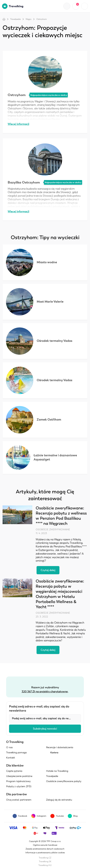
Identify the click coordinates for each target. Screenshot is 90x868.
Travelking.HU (45, 865)
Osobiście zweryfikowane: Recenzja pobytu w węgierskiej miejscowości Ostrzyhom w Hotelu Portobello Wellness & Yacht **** (60, 594)
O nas (9, 747)
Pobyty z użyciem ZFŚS (19, 786)
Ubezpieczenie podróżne (19, 776)
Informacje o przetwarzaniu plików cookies (45, 853)
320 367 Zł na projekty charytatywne (45, 692)
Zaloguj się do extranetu (59, 800)
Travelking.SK (45, 861)
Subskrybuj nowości (45, 729)
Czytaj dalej (48, 570)
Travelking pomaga (16, 753)
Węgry (29, 19)
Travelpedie (15, 19)
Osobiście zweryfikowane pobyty (64, 781)
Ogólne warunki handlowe (45, 845)
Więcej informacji (18, 124)
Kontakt (11, 758)
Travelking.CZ (45, 858)
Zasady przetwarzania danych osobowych (45, 849)
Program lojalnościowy (18, 781)
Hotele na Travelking (57, 771)
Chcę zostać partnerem (19, 800)
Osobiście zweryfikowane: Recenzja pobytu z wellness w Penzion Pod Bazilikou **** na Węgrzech (61, 516)
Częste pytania (14, 771)
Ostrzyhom (42, 19)
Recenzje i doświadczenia (60, 747)
